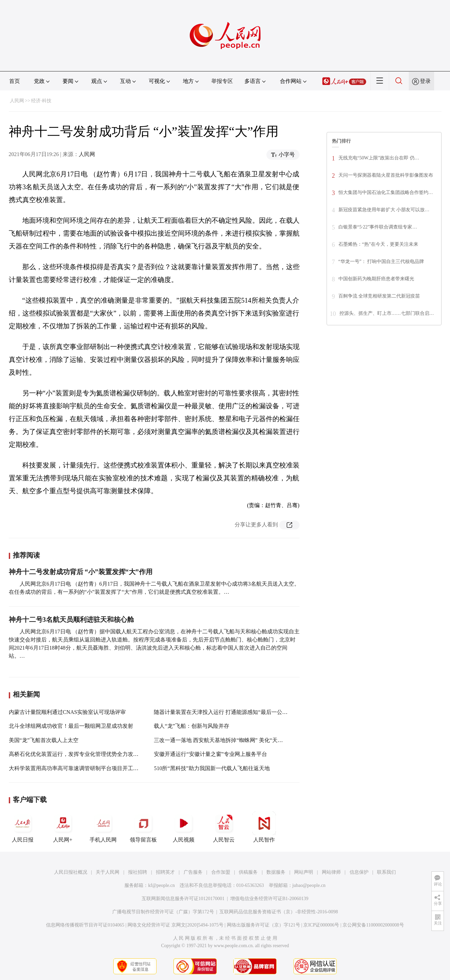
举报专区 (222, 81)
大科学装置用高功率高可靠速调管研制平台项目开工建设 (76, 768)
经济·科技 (41, 101)
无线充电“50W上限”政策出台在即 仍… (379, 158)
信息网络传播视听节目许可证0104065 (85, 925)
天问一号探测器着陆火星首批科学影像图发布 (386, 175)
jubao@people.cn (309, 885)
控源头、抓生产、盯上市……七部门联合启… (387, 313)
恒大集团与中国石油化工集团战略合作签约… (386, 192)
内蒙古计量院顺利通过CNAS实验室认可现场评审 (67, 712)
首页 (15, 81)
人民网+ (63, 827)
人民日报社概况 (71, 872)
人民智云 (224, 827)
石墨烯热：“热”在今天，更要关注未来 (378, 244)
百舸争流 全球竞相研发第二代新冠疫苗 (379, 296)
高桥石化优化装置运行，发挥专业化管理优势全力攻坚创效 (79, 754)
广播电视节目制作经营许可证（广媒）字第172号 (163, 912)
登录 (425, 81)
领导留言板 (143, 827)
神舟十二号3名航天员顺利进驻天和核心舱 (71, 619)
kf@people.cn (161, 885)
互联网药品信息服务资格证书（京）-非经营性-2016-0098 (279, 912)
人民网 (17, 101)
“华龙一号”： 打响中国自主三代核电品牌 (381, 262)
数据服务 (276, 872)
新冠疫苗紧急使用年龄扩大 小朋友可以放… (384, 210)
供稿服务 (248, 872)
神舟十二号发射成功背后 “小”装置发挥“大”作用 (81, 572)
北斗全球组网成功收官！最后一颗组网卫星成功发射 (71, 726)
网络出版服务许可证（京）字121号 (264, 925)
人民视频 (184, 827)
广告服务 (193, 872)
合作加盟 (221, 872)
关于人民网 (108, 872)
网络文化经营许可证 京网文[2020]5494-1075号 (175, 925)
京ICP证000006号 (321, 925)
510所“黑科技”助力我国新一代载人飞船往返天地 (212, 768)
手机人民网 (103, 827)
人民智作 (264, 827)
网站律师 (331, 872)
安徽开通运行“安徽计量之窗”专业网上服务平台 (210, 754)
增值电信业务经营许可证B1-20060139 (269, 899)
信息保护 (359, 872)
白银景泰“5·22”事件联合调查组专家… (378, 227)
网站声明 (304, 872)
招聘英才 (165, 872)
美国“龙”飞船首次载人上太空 (44, 740)
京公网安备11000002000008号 (373, 925)
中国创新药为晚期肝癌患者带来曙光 (376, 279)
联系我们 (386, 872)
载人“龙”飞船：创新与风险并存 (191, 726)
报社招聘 (138, 872)
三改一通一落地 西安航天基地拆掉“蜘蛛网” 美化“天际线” (222, 740)
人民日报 (23, 827)
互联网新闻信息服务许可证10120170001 (183, 899)
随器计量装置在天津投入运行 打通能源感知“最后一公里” (222, 712)
